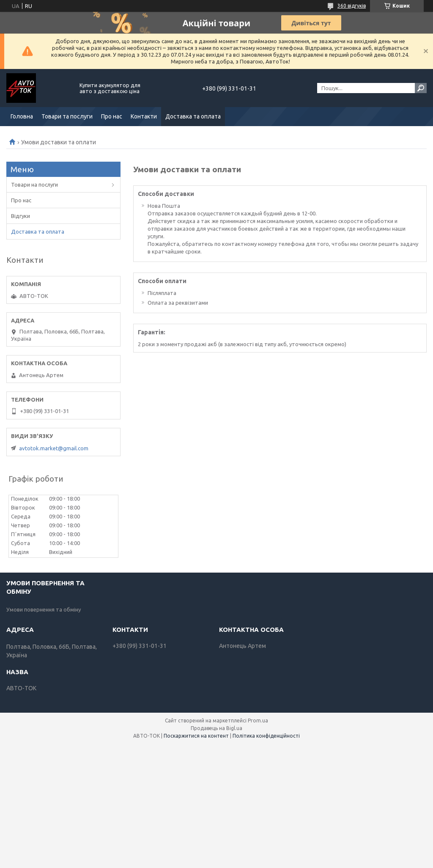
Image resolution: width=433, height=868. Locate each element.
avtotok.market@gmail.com (54, 448)
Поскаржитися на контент (196, 736)
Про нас (112, 116)
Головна (22, 116)
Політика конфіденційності (266, 736)
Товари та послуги (67, 116)
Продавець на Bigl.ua (216, 728)
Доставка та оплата (193, 116)
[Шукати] (421, 88)
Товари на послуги (34, 185)
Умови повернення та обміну (44, 609)
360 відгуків (352, 6)
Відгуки (21, 216)
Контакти (144, 116)
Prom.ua (258, 721)
